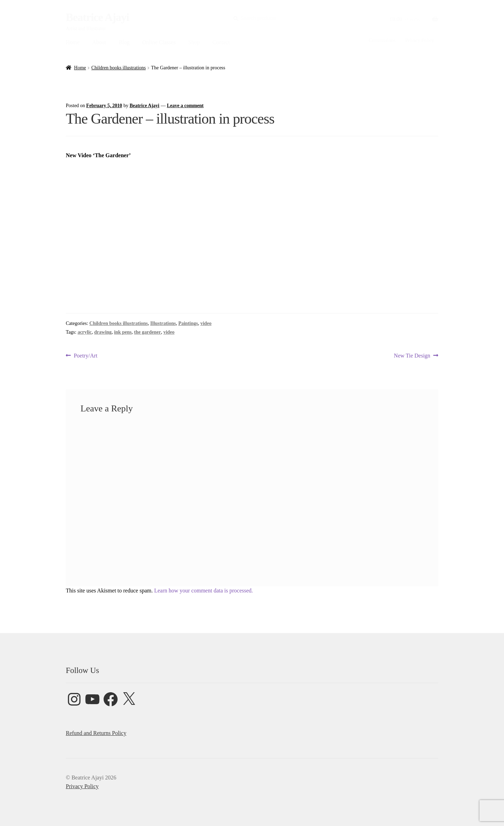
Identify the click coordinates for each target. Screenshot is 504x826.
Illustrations (163, 323)
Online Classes (159, 42)
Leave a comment (185, 106)
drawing (103, 332)
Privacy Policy (420, 40)
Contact (221, 42)
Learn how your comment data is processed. (203, 591)
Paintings (188, 323)
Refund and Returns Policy (96, 733)
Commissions (382, 40)
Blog (124, 42)
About (99, 42)
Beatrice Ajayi (97, 17)
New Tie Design (412, 356)
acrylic (85, 332)
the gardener (148, 332)
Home (73, 42)
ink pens (123, 332)
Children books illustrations (119, 68)
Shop (194, 42)
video (206, 323)
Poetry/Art (86, 356)
